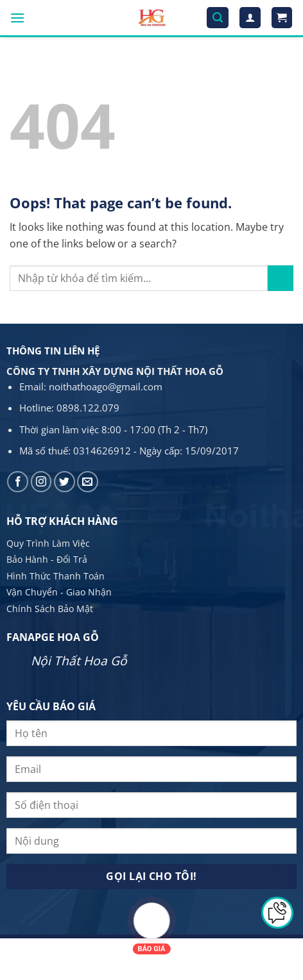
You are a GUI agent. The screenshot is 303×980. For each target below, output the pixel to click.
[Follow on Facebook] (18, 482)
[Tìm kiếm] (218, 18)
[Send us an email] (88, 482)
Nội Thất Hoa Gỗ (79, 660)
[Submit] (281, 278)
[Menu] (17, 18)
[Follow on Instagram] (41, 482)
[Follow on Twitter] (65, 482)
